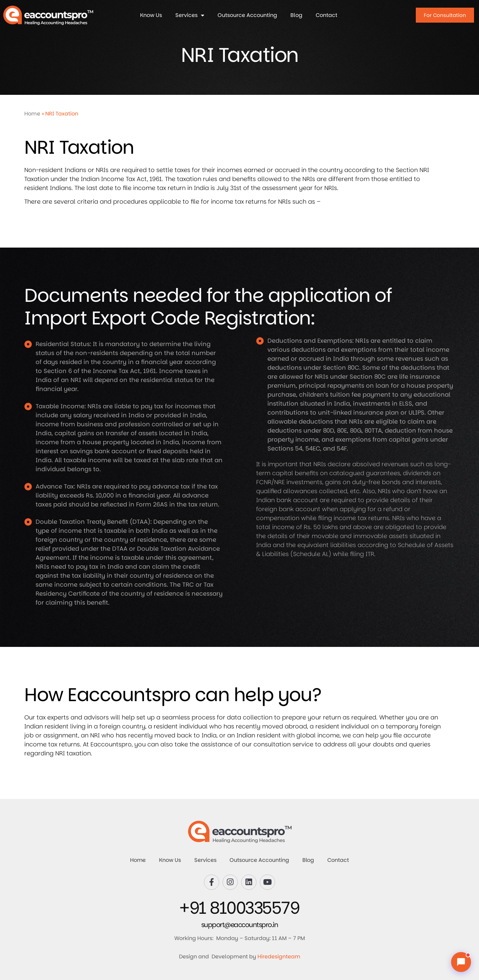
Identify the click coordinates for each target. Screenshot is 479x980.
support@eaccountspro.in (240, 925)
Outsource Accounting (247, 15)
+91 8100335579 (239, 908)
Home (32, 114)
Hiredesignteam (279, 957)
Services (190, 15)
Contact (326, 15)
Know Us (151, 15)
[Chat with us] (461, 962)
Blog (296, 15)
